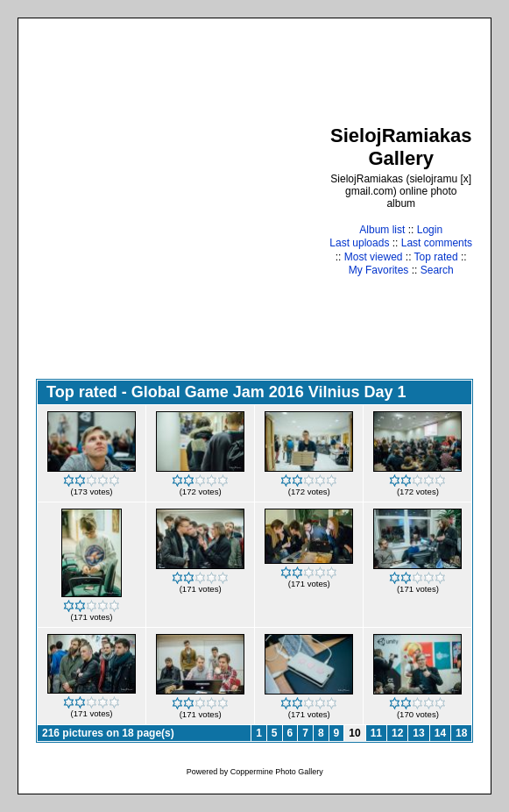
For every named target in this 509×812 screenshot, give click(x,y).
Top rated (436, 257)
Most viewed (374, 257)
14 (440, 733)
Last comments (437, 243)
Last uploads (359, 243)
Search (437, 270)
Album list (382, 230)
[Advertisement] (164, 200)
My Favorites (379, 270)
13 (418, 733)
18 (461, 733)
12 (397, 733)
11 (376, 733)
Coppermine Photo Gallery (277, 772)
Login (430, 230)
